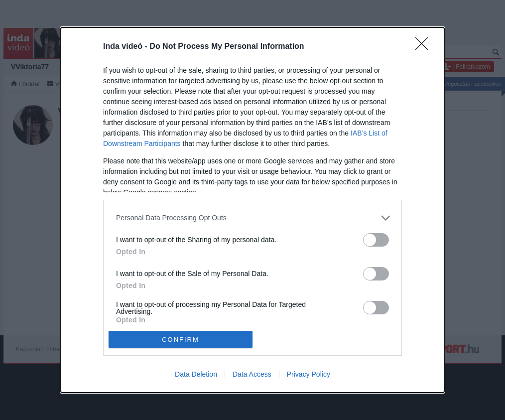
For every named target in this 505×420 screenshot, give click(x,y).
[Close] (425, 47)
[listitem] (252, 218)
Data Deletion (196, 374)
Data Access (252, 374)
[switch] (376, 240)
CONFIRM (181, 340)
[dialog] (252, 210)
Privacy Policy (309, 374)
